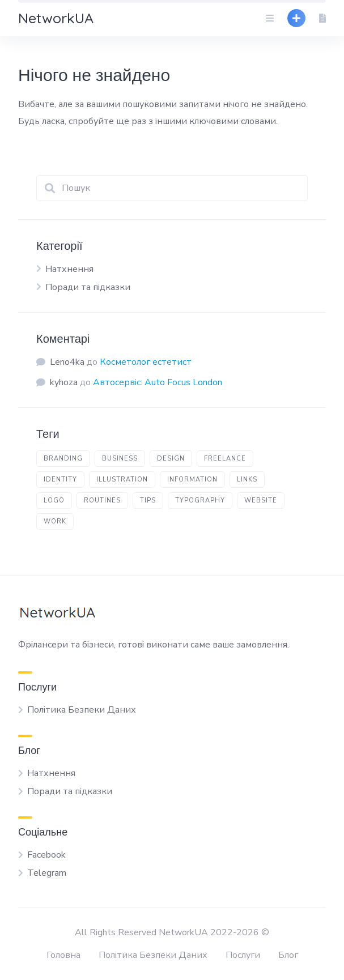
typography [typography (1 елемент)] (200, 500)
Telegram (47, 873)
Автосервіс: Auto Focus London (158, 382)
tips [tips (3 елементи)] (148, 500)
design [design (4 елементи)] (171, 459)
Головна (63, 955)
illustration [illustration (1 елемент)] (122, 480)
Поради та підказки (88, 287)
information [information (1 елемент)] (192, 480)
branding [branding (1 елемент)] (63, 459)
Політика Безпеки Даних (82, 710)
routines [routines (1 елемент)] (102, 500)
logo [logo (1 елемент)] (54, 500)
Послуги (243, 955)
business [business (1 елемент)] (120, 459)
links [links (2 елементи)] (247, 480)
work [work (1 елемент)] (55, 521)
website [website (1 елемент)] (261, 500)
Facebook (46, 855)
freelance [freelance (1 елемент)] (225, 459)
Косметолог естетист (146, 362)
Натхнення (69, 269)
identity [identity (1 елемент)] (60, 480)
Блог (288, 955)
